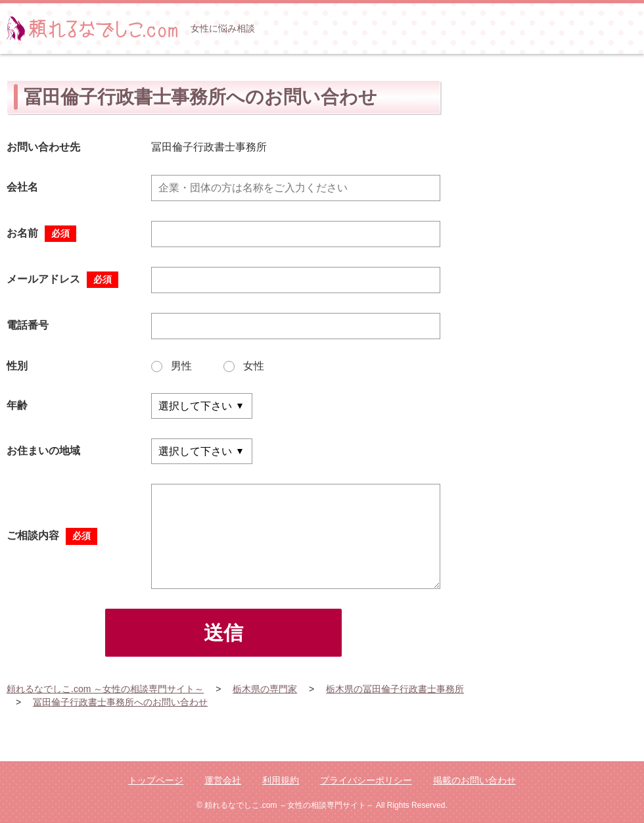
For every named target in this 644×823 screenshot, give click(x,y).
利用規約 (281, 780)
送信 (223, 633)
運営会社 (223, 780)
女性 (244, 366)
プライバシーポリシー (366, 780)
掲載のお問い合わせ (474, 780)
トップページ (156, 780)
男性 (172, 366)
